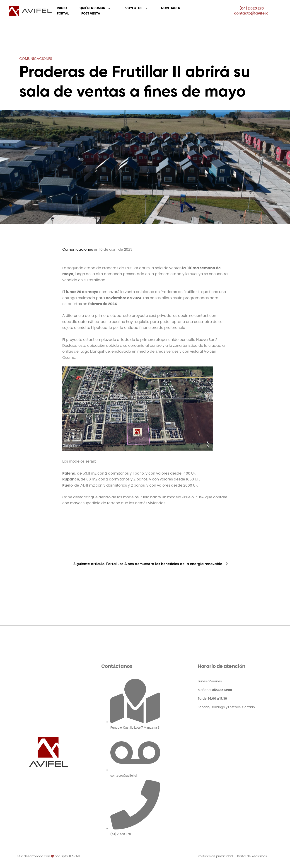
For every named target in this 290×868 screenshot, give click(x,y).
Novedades (170, 8)
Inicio (62, 8)
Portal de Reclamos (252, 856)
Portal (63, 13)
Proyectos (133, 8)
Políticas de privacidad (215, 856)
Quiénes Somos (93, 8)
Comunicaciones (36, 59)
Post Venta (91, 13)
